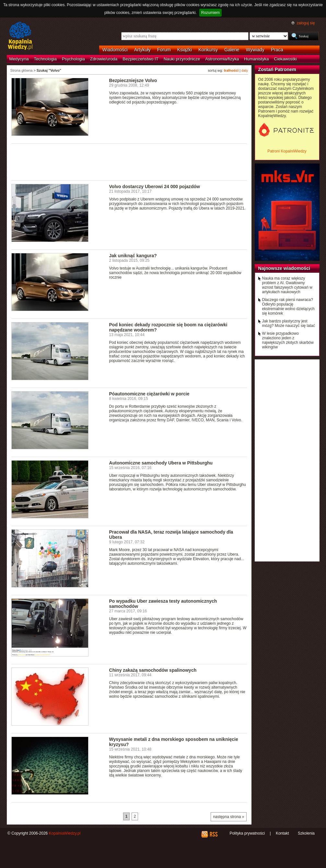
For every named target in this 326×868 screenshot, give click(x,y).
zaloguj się (306, 23)
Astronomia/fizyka (222, 59)
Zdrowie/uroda (104, 59)
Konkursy (208, 50)
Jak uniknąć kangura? (133, 256)
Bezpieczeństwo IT (140, 59)
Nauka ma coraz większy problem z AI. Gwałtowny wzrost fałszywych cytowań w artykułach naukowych (287, 285)
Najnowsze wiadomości (284, 268)
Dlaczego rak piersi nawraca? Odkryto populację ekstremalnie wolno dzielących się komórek (288, 307)
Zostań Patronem (277, 69)
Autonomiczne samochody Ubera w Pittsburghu (161, 463)
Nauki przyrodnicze (182, 59)
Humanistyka (256, 59)
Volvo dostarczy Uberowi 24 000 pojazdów (155, 187)
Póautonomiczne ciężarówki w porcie (149, 394)
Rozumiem (210, 13)
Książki (185, 50)
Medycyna (19, 59)
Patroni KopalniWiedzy (287, 151)
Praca (277, 50)
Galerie (232, 50)
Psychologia (73, 59)
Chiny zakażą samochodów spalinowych (153, 670)
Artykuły (142, 50)
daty (245, 70)
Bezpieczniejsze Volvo (133, 80)
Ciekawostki (285, 59)
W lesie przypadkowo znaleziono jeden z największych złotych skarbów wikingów (288, 340)
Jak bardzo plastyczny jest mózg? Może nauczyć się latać (289, 323)
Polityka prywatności (247, 833)
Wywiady (255, 50)
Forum (164, 50)
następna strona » (228, 817)
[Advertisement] (129, 162)
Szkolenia (306, 833)
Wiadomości (115, 50)
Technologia (45, 59)
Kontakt (282, 833)
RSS (213, 834)
